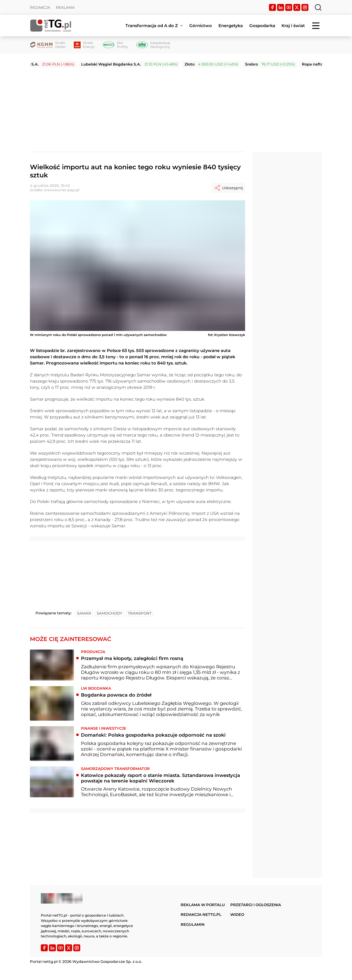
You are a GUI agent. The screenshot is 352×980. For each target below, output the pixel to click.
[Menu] (316, 26)
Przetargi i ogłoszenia (256, 905)
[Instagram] (305, 7)
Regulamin (193, 925)
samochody (109, 613)
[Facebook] (272, 7)
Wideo (237, 915)
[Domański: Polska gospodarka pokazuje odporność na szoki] (52, 744)
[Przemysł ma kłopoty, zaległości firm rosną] (52, 665)
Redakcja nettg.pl (201, 915)
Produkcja (93, 652)
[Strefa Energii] (84, 45)
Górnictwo (201, 26)
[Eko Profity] (115, 45)
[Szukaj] (318, 7)
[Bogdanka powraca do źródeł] (52, 704)
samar (84, 613)
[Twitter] (297, 7)
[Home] (51, 26)
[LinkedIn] (281, 7)
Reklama (65, 8)
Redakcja (40, 8)
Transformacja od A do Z (152, 26)
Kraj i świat (293, 26)
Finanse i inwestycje (104, 728)
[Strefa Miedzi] (48, 45)
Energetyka (231, 26)
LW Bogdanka (96, 688)
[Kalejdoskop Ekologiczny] (153, 45)
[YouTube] (289, 7)
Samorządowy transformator (115, 769)
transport (140, 613)
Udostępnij (228, 188)
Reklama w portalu (203, 905)
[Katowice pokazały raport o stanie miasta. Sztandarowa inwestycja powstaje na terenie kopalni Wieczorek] (52, 782)
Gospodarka (262, 26)
